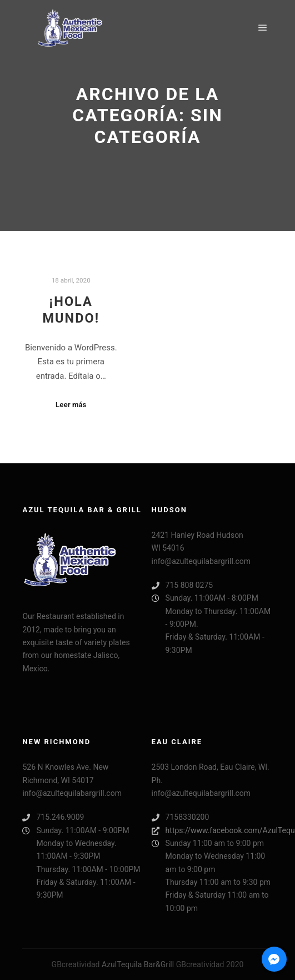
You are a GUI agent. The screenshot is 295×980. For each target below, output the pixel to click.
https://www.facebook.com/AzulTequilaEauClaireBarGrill (212, 831)
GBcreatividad (76, 964)
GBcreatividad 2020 (210, 964)
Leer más (71, 405)
